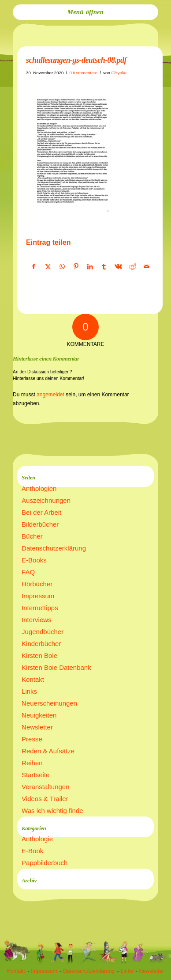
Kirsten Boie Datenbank (56, 667)
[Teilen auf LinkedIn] (90, 267)
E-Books (34, 560)
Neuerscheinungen (49, 703)
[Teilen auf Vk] (118, 267)
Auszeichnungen (46, 500)
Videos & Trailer (45, 799)
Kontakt (33, 679)
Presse (32, 739)
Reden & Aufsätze (48, 751)
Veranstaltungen (45, 787)
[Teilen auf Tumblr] (104, 267)
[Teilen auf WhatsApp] (62, 267)
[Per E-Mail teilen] (147, 267)
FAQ (28, 572)
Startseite (35, 775)
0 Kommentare (83, 73)
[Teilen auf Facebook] (33, 267)
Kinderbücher (41, 644)
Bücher (32, 536)
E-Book (32, 851)
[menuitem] (85, 12)
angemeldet (50, 395)
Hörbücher (37, 584)
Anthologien (39, 488)
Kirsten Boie (39, 655)
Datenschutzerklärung (54, 548)
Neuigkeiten (39, 715)
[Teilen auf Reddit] (132, 267)
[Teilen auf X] (48, 267)
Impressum (38, 596)
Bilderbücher (40, 524)
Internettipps (40, 608)
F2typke (119, 73)
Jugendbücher (43, 632)
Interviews (37, 620)
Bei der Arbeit (41, 512)
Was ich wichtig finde (52, 811)
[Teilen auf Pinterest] (76, 267)
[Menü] (85, 12)
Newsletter (37, 727)
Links (29, 691)
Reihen (32, 763)
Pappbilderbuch (45, 863)
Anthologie (37, 839)
